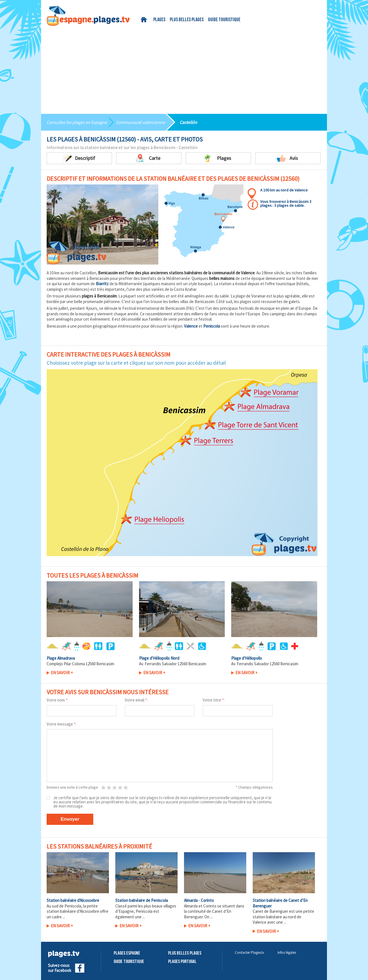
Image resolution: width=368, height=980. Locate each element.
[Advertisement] (184, 68)
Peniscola (212, 326)
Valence (191, 326)
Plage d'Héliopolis (247, 658)
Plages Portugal (182, 962)
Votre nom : (57, 700)
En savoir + (62, 673)
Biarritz (102, 284)
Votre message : (61, 724)
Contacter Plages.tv (249, 953)
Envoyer (70, 819)
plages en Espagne (90, 122)
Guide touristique (224, 20)
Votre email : (136, 700)
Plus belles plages (187, 20)
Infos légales (287, 953)
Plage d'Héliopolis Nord (159, 658)
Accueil (145, 20)
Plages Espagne (127, 953)
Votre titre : (214, 700)
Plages (159, 20)
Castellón (188, 122)
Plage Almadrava (61, 658)
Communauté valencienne (140, 122)
